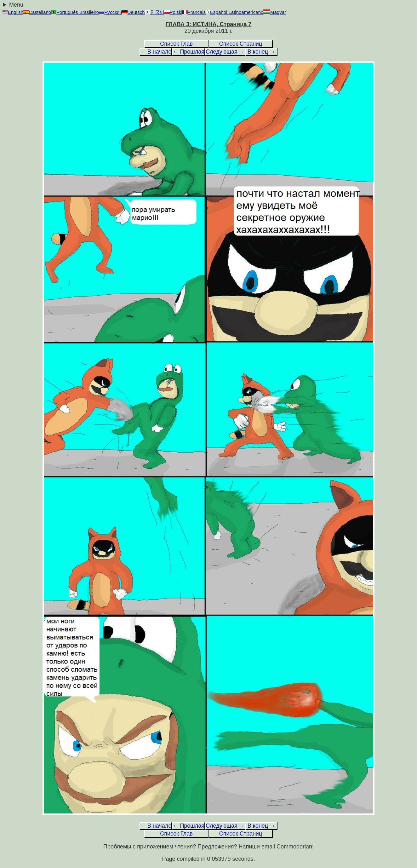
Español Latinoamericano (234, 12)
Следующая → (225, 52)
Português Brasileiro (75, 12)
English (13, 12)
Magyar (275, 12)
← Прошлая (189, 52)
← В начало (156, 52)
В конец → (261, 52)
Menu (16, 5)
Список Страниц (241, 44)
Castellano (37, 12)
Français (194, 12)
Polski (173, 12)
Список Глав (176, 44)
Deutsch (134, 12)
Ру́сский (110, 12)
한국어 (155, 12)
